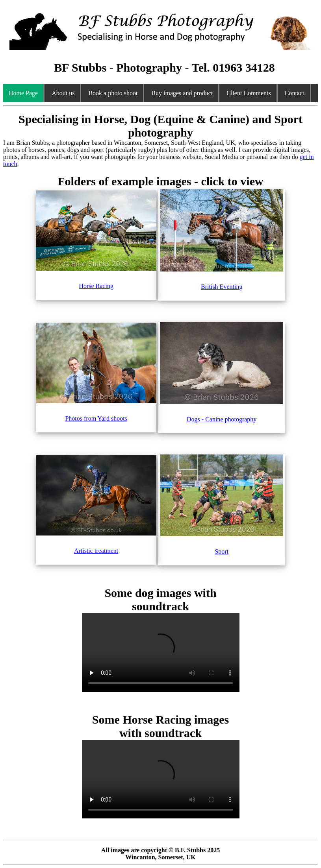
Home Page (23, 93)
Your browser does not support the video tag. (161, 652)
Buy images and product (182, 93)
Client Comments (249, 93)
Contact (295, 93)
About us (63, 93)
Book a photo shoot (113, 93)
